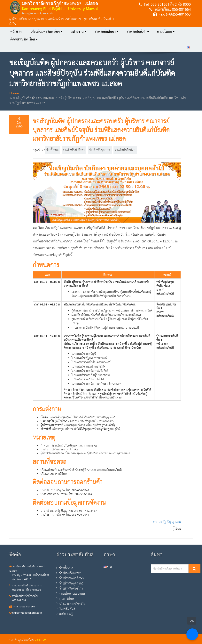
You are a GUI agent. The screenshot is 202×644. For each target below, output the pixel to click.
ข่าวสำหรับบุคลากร (100, 150)
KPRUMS (41, 640)
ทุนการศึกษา (67, 598)
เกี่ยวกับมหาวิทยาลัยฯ (47, 32)
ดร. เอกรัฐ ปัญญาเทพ (167, 522)
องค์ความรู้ (66, 614)
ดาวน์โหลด (166, 32)
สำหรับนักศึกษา (106, 32)
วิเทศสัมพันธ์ (67, 609)
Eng (108, 566)
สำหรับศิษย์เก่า (138, 32)
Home (14, 93)
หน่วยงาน (78, 32)
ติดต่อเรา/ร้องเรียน (24, 39)
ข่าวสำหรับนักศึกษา (74, 150)
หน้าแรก (16, 32)
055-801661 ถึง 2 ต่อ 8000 (171, 4)
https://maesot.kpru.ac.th (26, 613)
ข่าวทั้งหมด (52, 150)
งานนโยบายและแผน (72, 593)
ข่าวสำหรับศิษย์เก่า (125, 150)
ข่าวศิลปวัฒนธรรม (71, 573)
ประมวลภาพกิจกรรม (72, 604)
